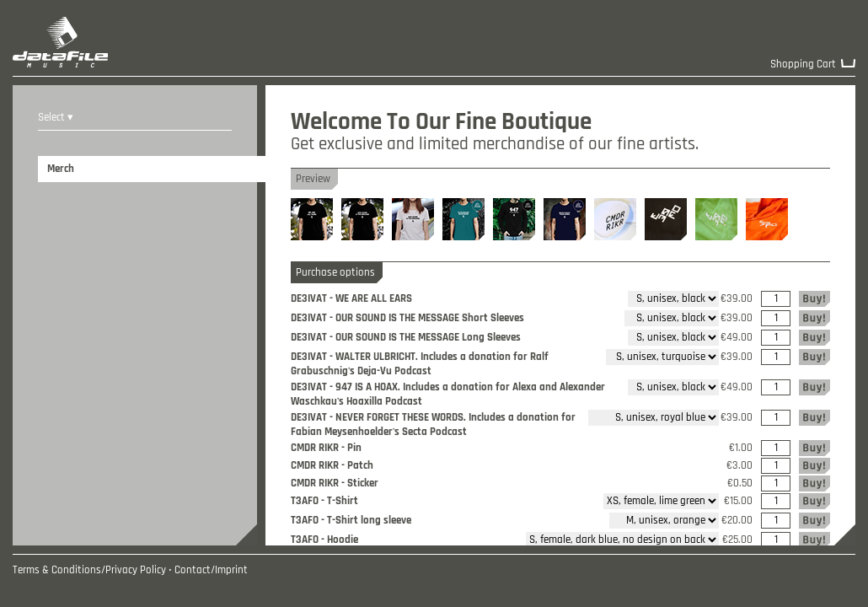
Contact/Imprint (211, 570)
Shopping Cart (803, 64)
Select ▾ (56, 118)
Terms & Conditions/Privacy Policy (89, 570)
